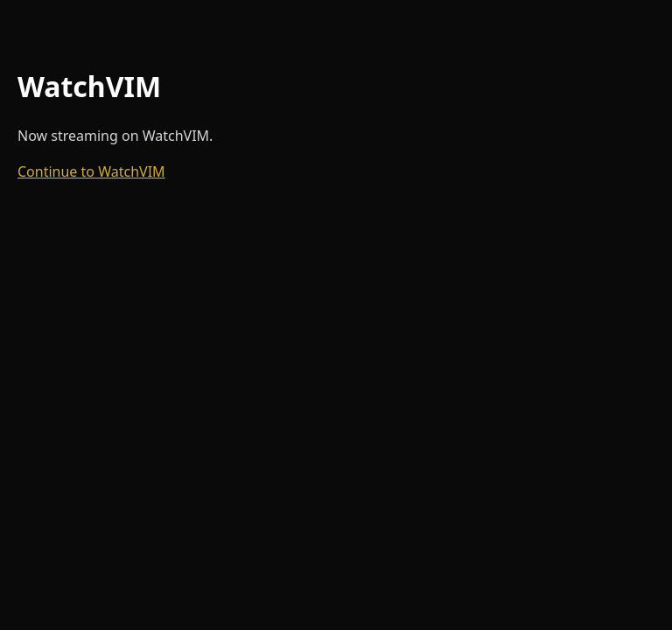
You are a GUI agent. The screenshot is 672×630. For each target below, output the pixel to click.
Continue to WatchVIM (91, 171)
